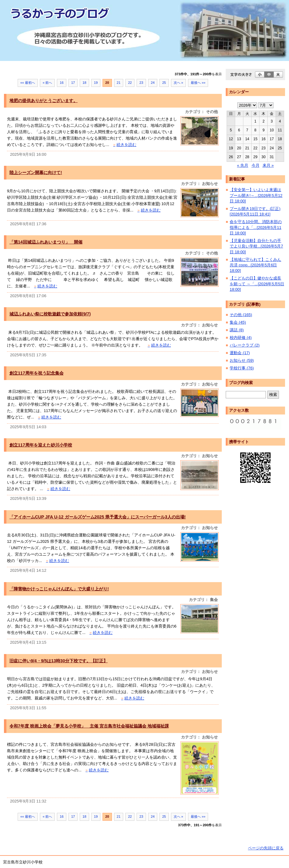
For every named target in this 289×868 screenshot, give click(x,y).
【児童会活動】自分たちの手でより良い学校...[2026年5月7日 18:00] (256, 246)
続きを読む (125, 145)
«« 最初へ (28, 83)
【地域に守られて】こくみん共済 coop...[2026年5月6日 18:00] (255, 265)
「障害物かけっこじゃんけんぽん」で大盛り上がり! (59, 589)
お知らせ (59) (242, 360)
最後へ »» (198, 83)
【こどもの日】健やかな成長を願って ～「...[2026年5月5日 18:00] (257, 284)
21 (119, 83)
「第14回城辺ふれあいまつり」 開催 (46, 242)
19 (96, 83)
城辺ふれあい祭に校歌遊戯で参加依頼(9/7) (50, 314)
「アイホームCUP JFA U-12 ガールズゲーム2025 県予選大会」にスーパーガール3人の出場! (98, 517)
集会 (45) (238, 322)
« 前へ (47, 83)
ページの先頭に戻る (266, 848)
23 (141, 83)
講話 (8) (237, 330)
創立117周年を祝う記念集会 (37, 373)
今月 (256, 165)
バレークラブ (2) (245, 345)
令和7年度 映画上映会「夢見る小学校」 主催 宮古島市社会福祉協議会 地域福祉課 (89, 726)
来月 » (268, 165)
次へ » (178, 83)
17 (73, 83)
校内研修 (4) (241, 338)
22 (130, 83)
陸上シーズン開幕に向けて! (36, 173)
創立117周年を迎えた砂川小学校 (41, 445)
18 (84, 83)
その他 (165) (241, 315)
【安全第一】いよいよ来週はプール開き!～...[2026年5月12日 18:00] (256, 195)
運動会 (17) (240, 353)
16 (61, 83)
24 (153, 83)
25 (164, 83)
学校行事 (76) (242, 368)
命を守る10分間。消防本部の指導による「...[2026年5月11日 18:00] (256, 227)
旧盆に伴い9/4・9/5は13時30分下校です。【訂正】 (59, 661)
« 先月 (243, 165)
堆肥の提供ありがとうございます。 (44, 101)
